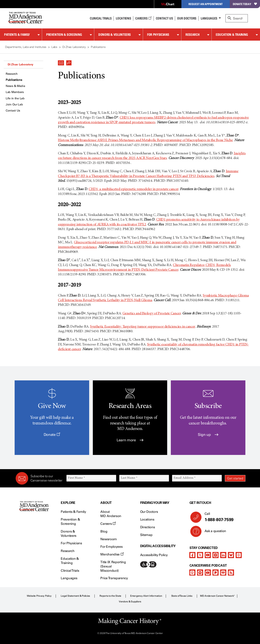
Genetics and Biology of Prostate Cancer (152, 314)
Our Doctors (187, 18)
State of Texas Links (182, 596)
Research (192, 35)
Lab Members (15, 92)
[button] (61, 62)
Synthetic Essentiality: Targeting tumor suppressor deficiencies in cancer (143, 327)
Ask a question (213, 533)
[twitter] (200, 555)
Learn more (130, 440)
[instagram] (216, 555)
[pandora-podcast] (216, 573)
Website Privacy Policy (39, 596)
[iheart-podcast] (223, 573)
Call (223, 517)
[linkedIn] (223, 555)
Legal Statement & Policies (75, 596)
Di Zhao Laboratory (21, 64)
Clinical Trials (101, 18)
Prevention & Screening (64, 35)
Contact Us (164, 18)
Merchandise (112, 554)
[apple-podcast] (192, 573)
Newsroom (108, 539)
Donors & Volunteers (115, 35)
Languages (209, 18)
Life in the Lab (15, 98)
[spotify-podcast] (200, 573)
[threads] (239, 555)
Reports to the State (110, 596)
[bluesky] (231, 555)
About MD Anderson (111, 514)
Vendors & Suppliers (130, 602)
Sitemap (146, 535)
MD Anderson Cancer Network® (217, 596)
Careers (143, 18)
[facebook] (192, 555)
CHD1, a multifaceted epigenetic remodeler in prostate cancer (133, 189)
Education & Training (232, 35)
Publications (14, 80)
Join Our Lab (14, 104)
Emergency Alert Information (146, 596)
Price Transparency (114, 578)
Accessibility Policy (154, 555)
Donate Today (245, 4)
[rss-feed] (231, 573)
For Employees (111, 547)
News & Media (15, 86)
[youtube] (208, 555)
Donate (52, 435)
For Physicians (158, 35)
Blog (104, 531)
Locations (147, 519)
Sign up (208, 435)
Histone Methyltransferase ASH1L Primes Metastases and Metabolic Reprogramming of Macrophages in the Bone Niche (145, 140)
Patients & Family (17, 35)
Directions (148, 527)
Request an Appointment (206, 4)
